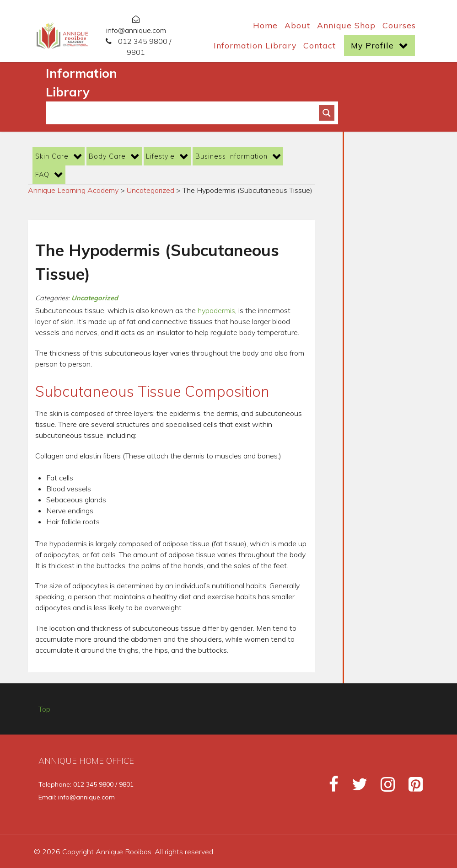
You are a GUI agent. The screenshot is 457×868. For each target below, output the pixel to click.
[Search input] (186, 113)
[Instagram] (384, 787)
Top (44, 709)
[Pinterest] (410, 787)
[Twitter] (355, 787)
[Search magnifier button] (327, 113)
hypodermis (216, 310)
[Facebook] (329, 787)
